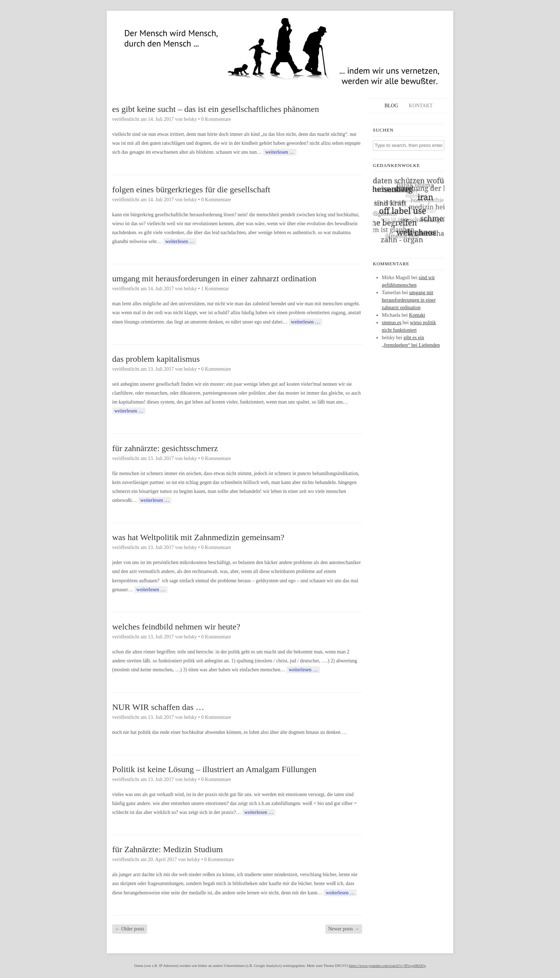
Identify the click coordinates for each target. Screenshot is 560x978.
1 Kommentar (215, 289)
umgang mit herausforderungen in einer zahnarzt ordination (214, 278)
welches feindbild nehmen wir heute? (176, 627)
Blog (391, 106)
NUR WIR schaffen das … (158, 707)
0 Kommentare (216, 119)
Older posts (130, 929)
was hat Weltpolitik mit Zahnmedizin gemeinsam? (198, 537)
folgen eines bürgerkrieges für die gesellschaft (191, 189)
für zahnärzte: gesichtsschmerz (165, 448)
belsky (191, 119)
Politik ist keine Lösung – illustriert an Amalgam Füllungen (214, 769)
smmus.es (392, 323)
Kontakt (421, 106)
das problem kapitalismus (156, 359)
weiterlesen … (280, 152)
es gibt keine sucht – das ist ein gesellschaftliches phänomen (216, 109)
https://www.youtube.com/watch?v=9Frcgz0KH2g (387, 966)
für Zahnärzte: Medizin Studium (167, 849)
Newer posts (344, 929)
